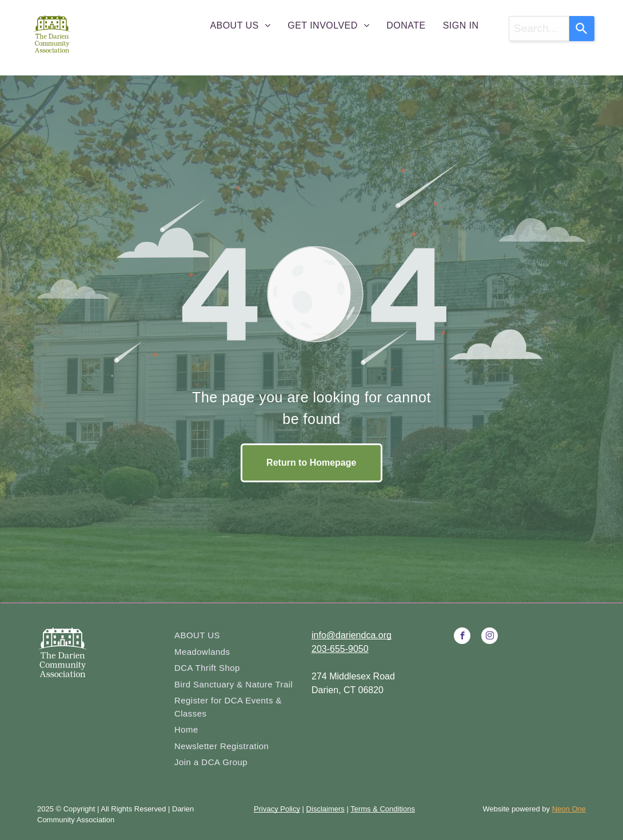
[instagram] (490, 637)
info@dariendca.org (352, 635)
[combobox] (539, 29)
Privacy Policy (277, 809)
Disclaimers (326, 809)
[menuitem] (240, 26)
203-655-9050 (340, 649)
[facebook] (462, 637)
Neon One (569, 809)
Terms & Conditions (383, 809)
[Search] (582, 29)
